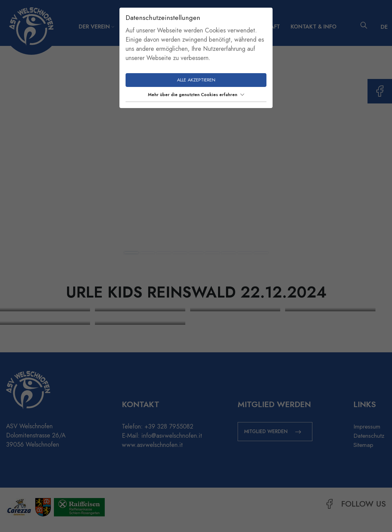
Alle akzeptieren (196, 80)
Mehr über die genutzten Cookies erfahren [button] (196, 95)
